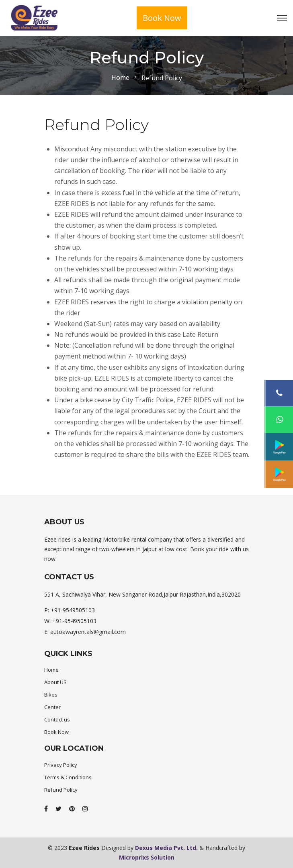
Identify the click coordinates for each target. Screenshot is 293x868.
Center (52, 707)
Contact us (57, 719)
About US (55, 682)
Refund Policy (61, 790)
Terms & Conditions (68, 777)
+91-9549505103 (73, 610)
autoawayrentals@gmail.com (88, 632)
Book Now (162, 18)
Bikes (51, 695)
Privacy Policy (61, 765)
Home (120, 77)
